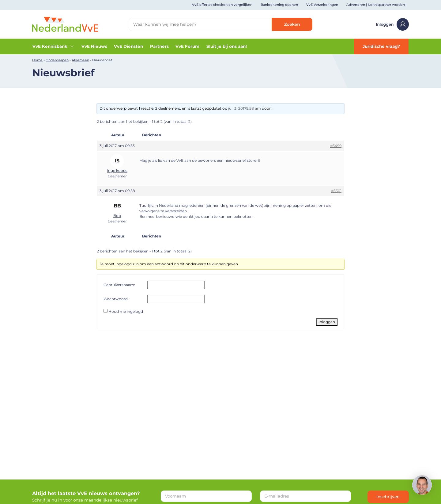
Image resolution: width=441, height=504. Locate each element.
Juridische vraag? (381, 46)
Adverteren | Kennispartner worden (376, 5)
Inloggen (392, 24)
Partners (159, 46)
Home (37, 60)
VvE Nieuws (94, 46)
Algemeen (80, 60)
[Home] (65, 24)
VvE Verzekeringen (322, 5)
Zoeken (292, 24)
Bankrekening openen (279, 5)
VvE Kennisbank (53, 46)
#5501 (336, 191)
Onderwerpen (57, 60)
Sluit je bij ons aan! (227, 46)
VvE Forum (187, 46)
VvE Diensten (128, 46)
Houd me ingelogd (126, 311)
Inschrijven (388, 497)
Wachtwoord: (116, 299)
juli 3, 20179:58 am (245, 108)
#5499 (336, 146)
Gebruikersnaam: (119, 285)
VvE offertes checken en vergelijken (222, 5)
